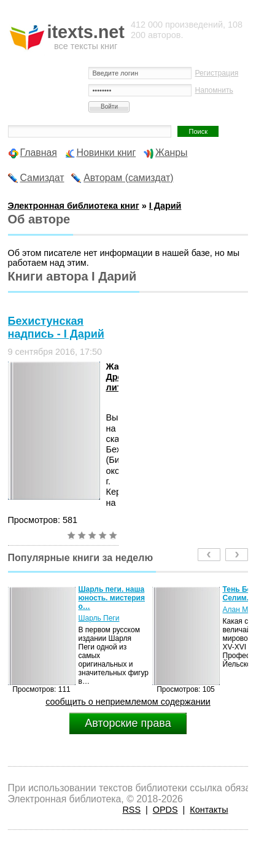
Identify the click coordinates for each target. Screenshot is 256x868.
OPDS (165, 810)
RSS (131, 810)
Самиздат (42, 178)
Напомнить (214, 90)
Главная (39, 153)
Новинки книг (107, 153)
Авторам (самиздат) (128, 178)
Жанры (172, 153)
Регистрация (216, 73)
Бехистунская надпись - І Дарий (56, 327)
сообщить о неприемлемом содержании (128, 702)
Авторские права (128, 723)
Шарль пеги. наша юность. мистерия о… (112, 598)
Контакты (209, 810)
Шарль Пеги (99, 618)
